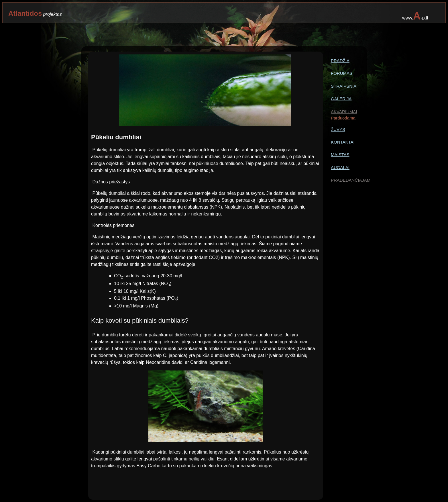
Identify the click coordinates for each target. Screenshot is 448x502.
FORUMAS (342, 73)
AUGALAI (340, 167)
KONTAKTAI (343, 142)
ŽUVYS (338, 129)
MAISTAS (340, 155)
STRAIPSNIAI (344, 86)
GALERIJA (341, 99)
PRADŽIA (340, 61)
